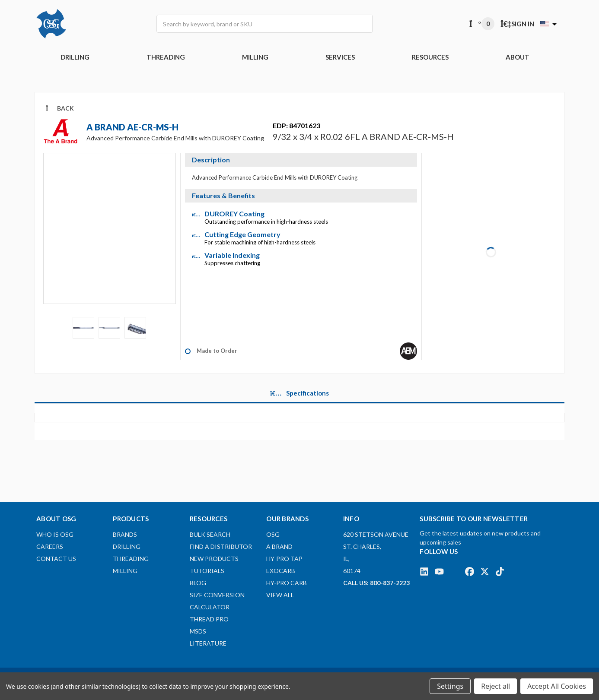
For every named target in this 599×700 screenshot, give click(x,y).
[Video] (110, 234)
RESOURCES (430, 57)
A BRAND (279, 546)
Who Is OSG (55, 534)
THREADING (166, 57)
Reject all (495, 686)
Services (340, 57)
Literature (208, 643)
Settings (450, 686)
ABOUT (518, 57)
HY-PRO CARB (287, 583)
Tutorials (207, 571)
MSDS (198, 631)
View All (280, 595)
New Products (214, 559)
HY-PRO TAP (284, 559)
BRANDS (125, 534)
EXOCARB (281, 571)
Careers (50, 546)
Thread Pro (209, 619)
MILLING (255, 57)
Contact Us (56, 559)
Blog (198, 583)
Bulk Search (210, 534)
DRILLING (75, 57)
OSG (273, 534)
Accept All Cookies (557, 686)
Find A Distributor (221, 546)
